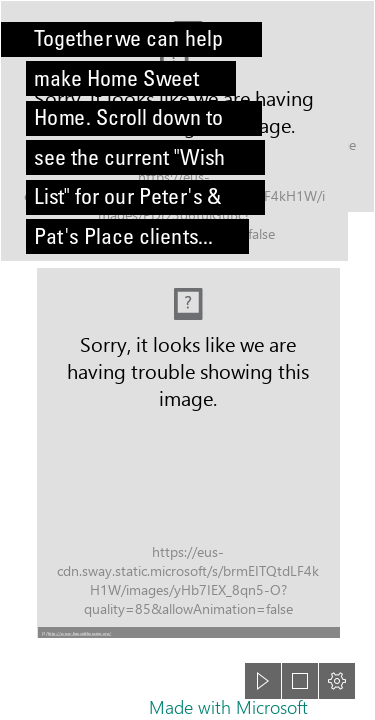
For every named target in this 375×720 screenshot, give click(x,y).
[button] (189, 632)
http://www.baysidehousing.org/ (79, 632)
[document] (187, 360)
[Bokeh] (187, 131)
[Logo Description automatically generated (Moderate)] (188, 452)
